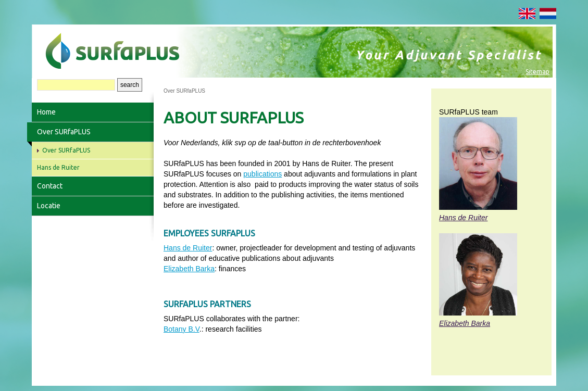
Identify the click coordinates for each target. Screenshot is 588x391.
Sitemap (537, 72)
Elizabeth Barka (189, 269)
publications (262, 174)
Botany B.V (182, 329)
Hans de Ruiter (188, 248)
